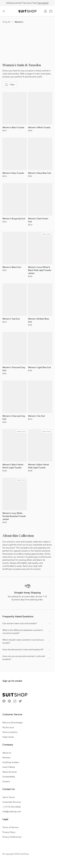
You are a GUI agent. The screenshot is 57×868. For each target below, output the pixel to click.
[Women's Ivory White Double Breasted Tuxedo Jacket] (15, 502)
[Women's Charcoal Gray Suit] (15, 404)
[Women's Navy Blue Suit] (40, 159)
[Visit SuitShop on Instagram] (15, 701)
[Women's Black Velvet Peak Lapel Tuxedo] (40, 452)
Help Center (8, 737)
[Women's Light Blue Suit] (40, 354)
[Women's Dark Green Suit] (40, 206)
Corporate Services (12, 802)
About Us (7, 753)
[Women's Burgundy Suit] (15, 205)
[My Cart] (51, 11)
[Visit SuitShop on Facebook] (4, 701)
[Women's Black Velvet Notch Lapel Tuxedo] (15, 452)
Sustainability (9, 777)
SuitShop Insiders (11, 762)
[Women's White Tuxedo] (40, 114)
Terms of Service (10, 827)
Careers (6, 782)
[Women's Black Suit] (15, 253)
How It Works (9, 767)
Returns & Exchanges (13, 723)
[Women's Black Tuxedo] (15, 114)
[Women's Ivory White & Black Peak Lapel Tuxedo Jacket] (40, 256)
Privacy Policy (9, 832)
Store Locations (10, 732)
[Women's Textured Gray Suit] (15, 355)
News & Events (10, 772)
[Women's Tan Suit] (40, 402)
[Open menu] (4, 11)
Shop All (6, 22)
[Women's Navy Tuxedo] (15, 159)
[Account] (45, 11)
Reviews (6, 758)
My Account (8, 727)
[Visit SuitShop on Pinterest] (9, 701)
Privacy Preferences (12, 837)
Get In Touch (9, 797)
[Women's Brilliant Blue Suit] (40, 306)
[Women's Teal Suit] (15, 305)
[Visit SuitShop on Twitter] (20, 701)
